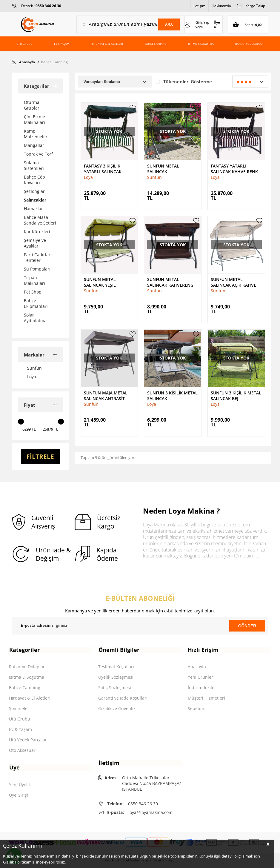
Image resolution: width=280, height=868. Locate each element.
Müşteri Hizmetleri (206, 698)
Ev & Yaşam (62, 44)
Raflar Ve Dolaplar (27, 667)
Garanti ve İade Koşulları (123, 698)
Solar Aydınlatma (35, 318)
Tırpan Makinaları (34, 280)
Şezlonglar (34, 191)
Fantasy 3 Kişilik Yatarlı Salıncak (103, 169)
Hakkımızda (221, 6)
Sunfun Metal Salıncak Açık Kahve (233, 282)
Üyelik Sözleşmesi (116, 677)
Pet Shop (33, 292)
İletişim (199, 6)
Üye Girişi (19, 795)
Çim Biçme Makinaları (34, 119)
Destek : (41, 6)
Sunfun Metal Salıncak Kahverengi (171, 282)
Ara (169, 24)
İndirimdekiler (202, 688)
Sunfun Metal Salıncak (163, 169)
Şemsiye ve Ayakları (35, 243)
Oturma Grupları (32, 105)
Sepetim (196, 709)
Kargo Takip (251, 6)
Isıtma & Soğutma (201, 44)
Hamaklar (33, 209)
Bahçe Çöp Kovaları (34, 180)
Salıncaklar (35, 200)
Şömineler (19, 709)
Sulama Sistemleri (34, 165)
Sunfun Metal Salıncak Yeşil (100, 282)
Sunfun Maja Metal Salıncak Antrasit (106, 395)
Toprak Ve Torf (38, 154)
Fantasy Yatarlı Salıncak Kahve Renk (234, 169)
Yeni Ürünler (200, 677)
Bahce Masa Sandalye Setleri (40, 220)
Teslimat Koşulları (116, 667)
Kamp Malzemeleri (36, 134)
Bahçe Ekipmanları (36, 303)
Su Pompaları (37, 269)
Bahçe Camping (156, 44)
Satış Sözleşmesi (115, 688)
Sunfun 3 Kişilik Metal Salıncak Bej (236, 395)
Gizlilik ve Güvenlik (117, 709)
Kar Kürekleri (37, 232)
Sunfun (154, 177)
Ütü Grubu (24, 44)
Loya (88, 177)
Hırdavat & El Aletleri (107, 44)
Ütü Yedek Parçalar (28, 740)
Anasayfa (197, 667)
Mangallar (34, 145)
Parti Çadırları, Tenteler (38, 257)
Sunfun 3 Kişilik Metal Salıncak (172, 395)
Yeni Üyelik (20, 785)
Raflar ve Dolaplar (249, 44)
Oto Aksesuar (22, 751)
